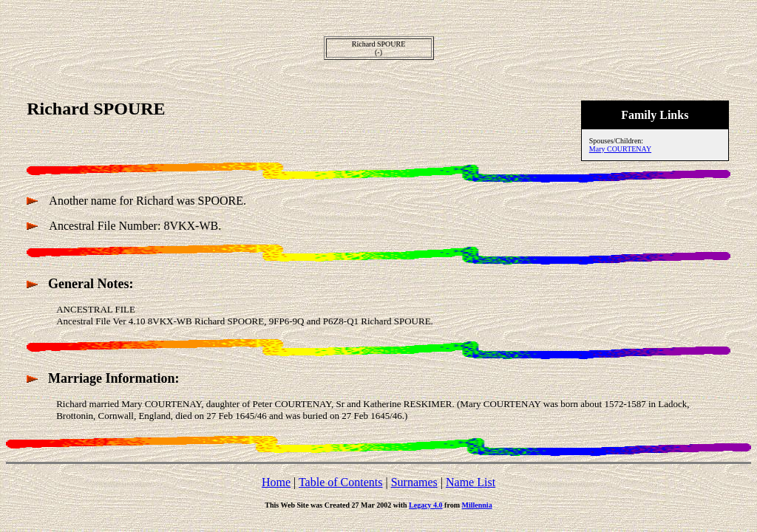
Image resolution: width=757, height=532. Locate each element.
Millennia (477, 505)
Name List (471, 482)
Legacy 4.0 (426, 505)
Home (276, 482)
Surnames (414, 482)
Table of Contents (341, 482)
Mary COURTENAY (620, 149)
